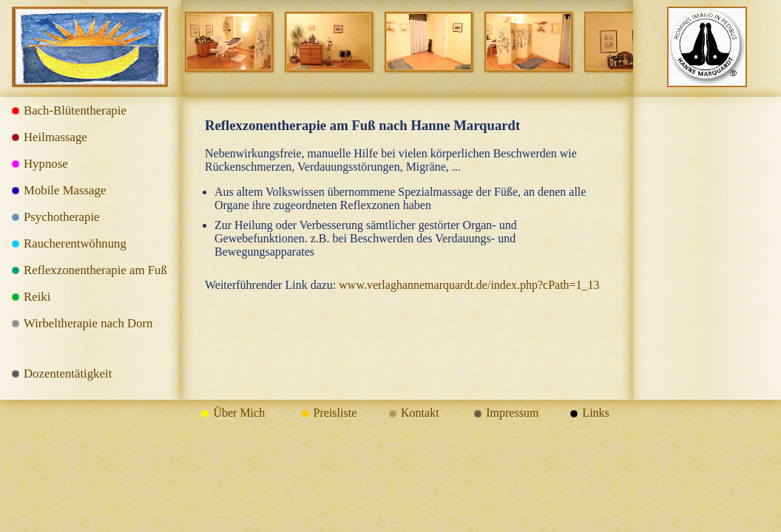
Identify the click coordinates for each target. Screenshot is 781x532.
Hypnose (46, 164)
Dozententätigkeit (68, 374)
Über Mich (239, 413)
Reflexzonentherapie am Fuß (95, 270)
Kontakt (420, 413)
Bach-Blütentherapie (75, 110)
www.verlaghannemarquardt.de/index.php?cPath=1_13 (469, 285)
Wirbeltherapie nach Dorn (88, 323)
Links (595, 413)
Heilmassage (55, 137)
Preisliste (335, 413)
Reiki (37, 297)
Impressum (512, 413)
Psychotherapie (62, 217)
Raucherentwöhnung (75, 243)
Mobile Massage (65, 190)
